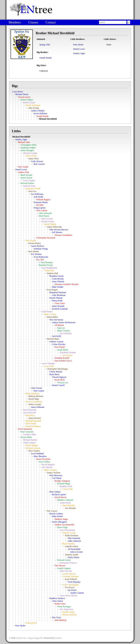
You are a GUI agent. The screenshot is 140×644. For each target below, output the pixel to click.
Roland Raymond (33, 421)
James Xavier (26, 178)
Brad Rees (30, 415)
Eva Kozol (70, 587)
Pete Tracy (57, 617)
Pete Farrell (31, 241)
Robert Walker (27, 100)
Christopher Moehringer (57, 369)
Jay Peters (72, 590)
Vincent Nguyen (59, 377)
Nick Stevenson (56, 320)
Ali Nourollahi (74, 549)
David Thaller (50, 224)
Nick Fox (32, 191)
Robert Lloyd (29, 103)
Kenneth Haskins (33, 426)
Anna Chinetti (58, 281)
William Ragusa (43, 200)
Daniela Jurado (72, 555)
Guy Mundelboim (49, 268)
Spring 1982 (45, 45)
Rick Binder (34, 251)
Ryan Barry (54, 374)
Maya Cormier (64, 331)
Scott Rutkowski (41, 257)
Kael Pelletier (71, 579)
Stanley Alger (79, 53)
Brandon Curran (57, 276)
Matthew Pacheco (57, 598)
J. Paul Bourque (46, 262)
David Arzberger (33, 105)
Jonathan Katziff (62, 358)
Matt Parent (44, 216)
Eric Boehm (36, 254)
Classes (33, 22)
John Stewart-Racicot (59, 230)
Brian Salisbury (33, 393)
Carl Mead (57, 478)
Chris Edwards (45, 213)
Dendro (58, 638)
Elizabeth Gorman (68, 352)
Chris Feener (37, 388)
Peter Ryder (78, 45)
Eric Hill (40, 260)
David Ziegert (32, 445)
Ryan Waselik (69, 544)
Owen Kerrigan (64, 606)
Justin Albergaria (59, 522)
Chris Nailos (57, 601)
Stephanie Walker (28, 148)
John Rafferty (60, 620)
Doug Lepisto (40, 208)
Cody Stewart (37, 161)
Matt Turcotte (66, 571)
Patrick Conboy (56, 514)
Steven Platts (26, 437)
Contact (51, 22)
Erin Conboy (44, 462)
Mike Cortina (50, 314)
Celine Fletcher (59, 344)
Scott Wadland (37, 454)
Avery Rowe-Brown (69, 596)
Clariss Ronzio (56, 372)
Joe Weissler (71, 508)
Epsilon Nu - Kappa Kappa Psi (30, 638)
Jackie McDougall (71, 585)
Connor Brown (69, 574)
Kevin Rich (60, 380)
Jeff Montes (57, 232)
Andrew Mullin (38, 111)
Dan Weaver (60, 566)
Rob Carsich (39, 164)
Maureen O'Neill (33, 189)
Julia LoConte (77, 552)
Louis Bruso (18, 92)
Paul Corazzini (27, 432)
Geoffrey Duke (30, 434)
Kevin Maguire (48, 464)
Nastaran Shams (41, 202)
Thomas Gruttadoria (63, 235)
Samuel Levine (69, 533)
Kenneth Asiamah (60, 309)
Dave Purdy (31, 424)
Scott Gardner (29, 180)
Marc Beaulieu (40, 456)
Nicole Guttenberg (34, 402)
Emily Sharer (73, 557)
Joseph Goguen (64, 568)
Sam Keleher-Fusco (63, 361)
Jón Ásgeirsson (66, 609)
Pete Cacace (52, 511)
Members (15, 22)
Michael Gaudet (30, 153)
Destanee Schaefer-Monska (66, 284)
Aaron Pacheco (37, 246)
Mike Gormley (51, 470)
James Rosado (58, 306)
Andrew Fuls (23, 172)
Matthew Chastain (65, 500)
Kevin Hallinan (40, 113)
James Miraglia (27, 150)
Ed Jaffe (40, 205)
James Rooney (35, 418)
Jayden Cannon (77, 593)
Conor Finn (68, 489)
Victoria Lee (63, 383)
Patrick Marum (56, 298)
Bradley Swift (66, 486)
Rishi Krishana (72, 535)
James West (33, 159)
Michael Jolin (24, 142)
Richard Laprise (59, 495)
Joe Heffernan (37, 194)
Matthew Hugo (61, 519)
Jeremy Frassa (48, 221)
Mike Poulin (57, 516)
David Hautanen (25, 429)
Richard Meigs (64, 484)
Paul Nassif (60, 347)
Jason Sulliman (38, 407)
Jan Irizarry (68, 355)
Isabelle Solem (72, 546)
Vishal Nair (49, 271)
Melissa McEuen (36, 396)
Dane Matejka (69, 505)
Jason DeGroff (30, 413)
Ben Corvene (47, 219)
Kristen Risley (35, 243)
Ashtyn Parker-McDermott (64, 322)
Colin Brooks (58, 279)
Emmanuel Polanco (68, 563)
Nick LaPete (42, 210)
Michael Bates (53, 339)
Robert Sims (60, 604)
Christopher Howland (46, 238)
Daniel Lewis (79, 49)
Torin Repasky (74, 582)
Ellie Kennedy (74, 538)
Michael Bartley (30, 440)
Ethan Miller (52, 317)
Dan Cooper (39, 391)
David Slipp (34, 399)
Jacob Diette (63, 350)
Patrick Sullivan (70, 615)
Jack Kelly (57, 336)
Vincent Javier (24, 97)
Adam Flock (65, 503)
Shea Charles (34, 451)
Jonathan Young (41, 249)
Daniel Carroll (58, 385)
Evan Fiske (49, 366)
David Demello (30, 410)
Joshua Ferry (31, 623)
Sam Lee (61, 328)
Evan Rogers (52, 290)
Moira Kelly (57, 301)
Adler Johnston (74, 541)
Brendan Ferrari (46, 265)
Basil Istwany (26, 175)
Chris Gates (60, 303)
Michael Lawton (33, 448)
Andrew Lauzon (56, 342)
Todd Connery (29, 443)
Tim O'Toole (31, 156)
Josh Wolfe (38, 197)
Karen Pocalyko (43, 459)
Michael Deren (22, 94)
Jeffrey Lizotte (35, 404)
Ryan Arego (62, 527)
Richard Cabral (64, 560)
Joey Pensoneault (67, 530)
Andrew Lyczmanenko (64, 525)
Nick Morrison (56, 475)
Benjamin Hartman (58, 292)
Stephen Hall (52, 273)
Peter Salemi (55, 492)
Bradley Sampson (62, 481)
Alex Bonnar (47, 467)
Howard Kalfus (27, 183)
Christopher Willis (28, 145)
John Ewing (33, 108)
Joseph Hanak (45, 58)
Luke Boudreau (59, 295)
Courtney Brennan (71, 576)
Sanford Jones (29, 186)
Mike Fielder (58, 287)
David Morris (60, 497)
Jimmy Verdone (54, 473)
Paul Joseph (23, 167)
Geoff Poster (47, 312)
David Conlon (69, 612)
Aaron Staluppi (48, 363)
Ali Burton (59, 325)
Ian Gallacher (66, 333)
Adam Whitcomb (54, 227)
